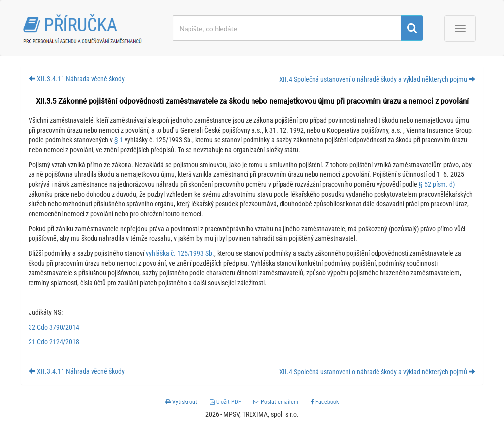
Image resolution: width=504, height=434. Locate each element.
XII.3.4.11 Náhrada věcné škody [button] (77, 79)
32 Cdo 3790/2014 (54, 327)
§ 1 (119, 140)
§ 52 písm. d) (437, 184)
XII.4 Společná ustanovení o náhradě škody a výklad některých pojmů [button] (377, 79)
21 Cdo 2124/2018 (54, 342)
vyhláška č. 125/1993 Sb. (179, 253)
